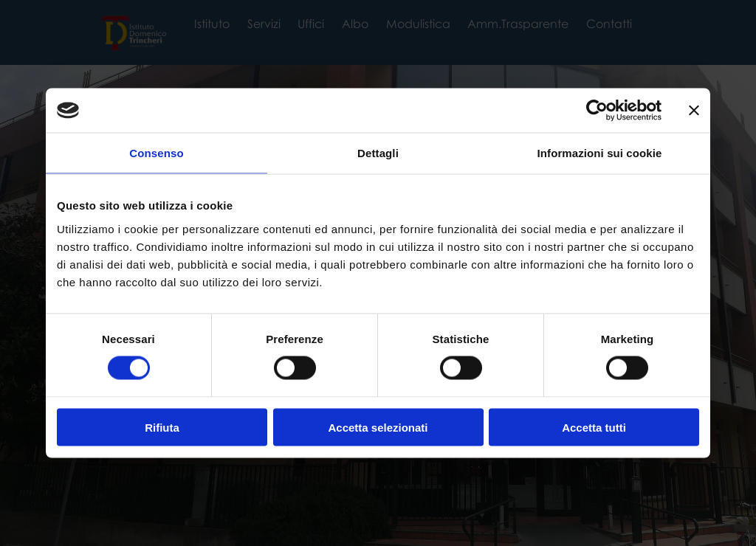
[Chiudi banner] (694, 111)
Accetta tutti (594, 427)
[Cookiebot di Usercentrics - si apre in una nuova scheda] (597, 111)
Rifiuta (162, 427)
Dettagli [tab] (378, 153)
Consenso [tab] (156, 153)
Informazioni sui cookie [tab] (600, 153)
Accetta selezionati (378, 427)
